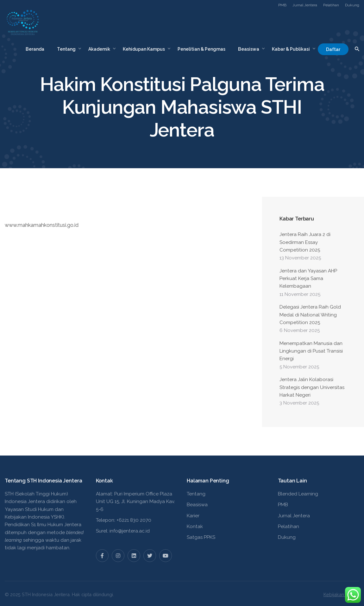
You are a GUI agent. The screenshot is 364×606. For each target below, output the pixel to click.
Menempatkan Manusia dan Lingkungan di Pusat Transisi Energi (311, 351)
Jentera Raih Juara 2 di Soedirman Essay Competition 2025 (305, 242)
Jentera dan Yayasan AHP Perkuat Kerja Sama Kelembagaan (308, 279)
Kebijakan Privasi (341, 594)
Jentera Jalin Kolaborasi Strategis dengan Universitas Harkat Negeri (312, 387)
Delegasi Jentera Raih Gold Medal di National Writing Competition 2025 (310, 315)
